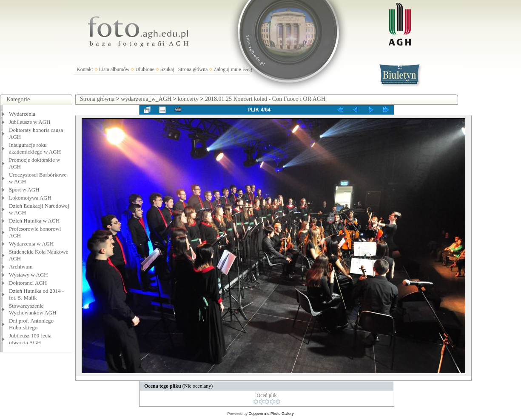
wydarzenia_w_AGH (146, 99)
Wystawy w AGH (28, 275)
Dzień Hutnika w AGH (34, 221)
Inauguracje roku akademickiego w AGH (35, 148)
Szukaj (167, 69)
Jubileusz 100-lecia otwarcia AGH (30, 339)
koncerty (188, 99)
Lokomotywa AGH (30, 198)
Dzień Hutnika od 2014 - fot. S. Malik (36, 294)
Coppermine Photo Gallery (271, 414)
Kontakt (85, 69)
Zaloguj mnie (227, 69)
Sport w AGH (24, 190)
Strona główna (193, 69)
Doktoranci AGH (28, 283)
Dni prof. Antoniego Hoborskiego (31, 324)
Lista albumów (114, 69)
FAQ (247, 69)
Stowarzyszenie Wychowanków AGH (33, 309)
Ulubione (145, 69)
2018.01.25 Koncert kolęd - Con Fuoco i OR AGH (265, 99)
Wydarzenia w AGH (31, 244)
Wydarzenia (22, 114)
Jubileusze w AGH (30, 122)
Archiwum (21, 267)
